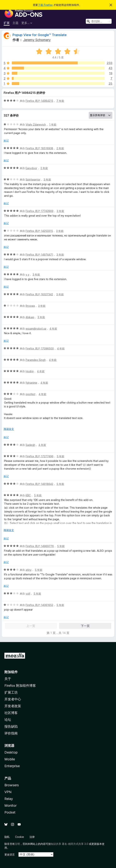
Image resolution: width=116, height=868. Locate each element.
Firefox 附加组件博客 (20, 686)
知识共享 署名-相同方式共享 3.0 (70, 844)
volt (28, 594)
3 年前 (47, 180)
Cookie (20, 837)
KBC (28, 495)
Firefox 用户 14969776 (40, 546)
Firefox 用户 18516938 (39, 148)
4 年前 (53, 329)
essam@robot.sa (36, 329)
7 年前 (60, 101)
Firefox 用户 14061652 (39, 605)
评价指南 (11, 733)
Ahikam (30, 317)
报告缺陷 (11, 726)
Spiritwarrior (33, 180)
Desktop (11, 752)
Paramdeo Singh (36, 360)
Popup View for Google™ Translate (40, 35)
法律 (32, 837)
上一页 (31, 626)
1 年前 (53, 124)
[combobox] (99, 21)
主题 (15, 23)
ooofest (30, 394)
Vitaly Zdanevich (36, 124)
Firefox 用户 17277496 (39, 456)
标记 (6, 140)
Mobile (10, 759)
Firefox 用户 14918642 (39, 484)
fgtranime (31, 383)
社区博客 (11, 713)
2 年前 (60, 148)
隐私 (7, 837)
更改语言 (10, 854)
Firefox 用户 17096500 (40, 348)
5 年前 (60, 456)
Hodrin (30, 371)
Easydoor (31, 168)
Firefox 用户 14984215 (39, 101)
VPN (8, 792)
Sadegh (30, 445)
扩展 (7, 23)
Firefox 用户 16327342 (39, 294)
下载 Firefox (45, 5)
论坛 (8, 720)
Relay (9, 799)
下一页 (85, 626)
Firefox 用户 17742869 (39, 211)
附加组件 (11, 672)
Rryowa (30, 306)
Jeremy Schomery (37, 40)
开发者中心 (13, 699)
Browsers (12, 785)
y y (27, 274)
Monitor (10, 806)
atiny (29, 570)
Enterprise (12, 766)
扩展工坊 (11, 692)
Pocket (10, 812)
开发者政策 (13, 706)
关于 (8, 679)
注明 (17, 844)
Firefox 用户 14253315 (39, 231)
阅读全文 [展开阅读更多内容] (9, 429)
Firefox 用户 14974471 (39, 255)
